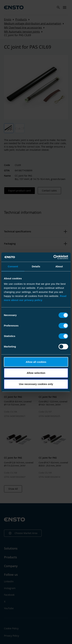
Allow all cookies (36, 362)
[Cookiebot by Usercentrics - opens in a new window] (53, 257)
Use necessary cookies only (36, 384)
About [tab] (59, 266)
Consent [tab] (13, 266)
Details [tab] (36, 266)
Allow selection (36, 373)
